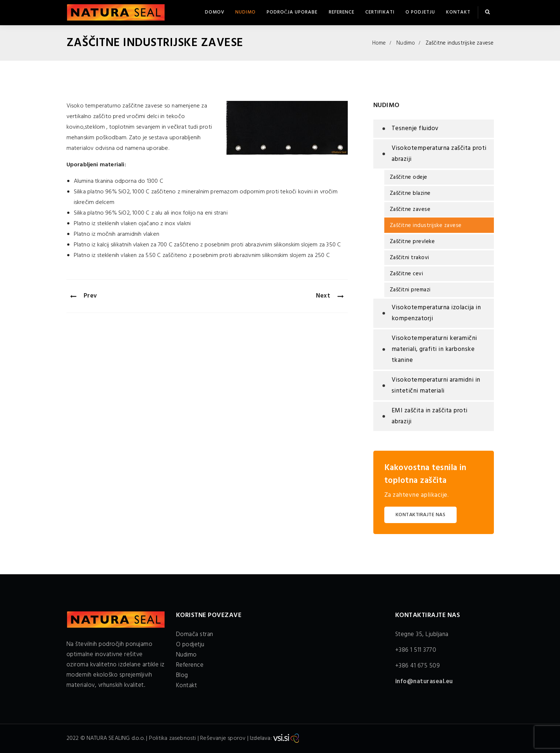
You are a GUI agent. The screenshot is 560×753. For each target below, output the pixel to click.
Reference (342, 12)
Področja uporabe (292, 12)
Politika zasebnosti (173, 738)
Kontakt (458, 12)
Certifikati (380, 12)
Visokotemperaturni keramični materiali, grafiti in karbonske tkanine (434, 349)
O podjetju (420, 12)
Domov (215, 12)
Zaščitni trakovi (409, 258)
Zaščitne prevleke (412, 242)
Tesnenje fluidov (415, 128)
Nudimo (245, 12)
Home (379, 43)
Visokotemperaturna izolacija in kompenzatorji (436, 313)
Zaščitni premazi (410, 290)
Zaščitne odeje (409, 177)
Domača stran (195, 634)
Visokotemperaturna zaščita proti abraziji (439, 154)
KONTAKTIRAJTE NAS (421, 515)
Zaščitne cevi (407, 274)
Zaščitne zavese (410, 209)
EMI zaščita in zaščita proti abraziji (430, 416)
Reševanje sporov (223, 738)
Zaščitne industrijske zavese (426, 226)
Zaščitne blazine (410, 193)
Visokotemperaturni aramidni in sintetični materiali (436, 385)
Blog (182, 675)
